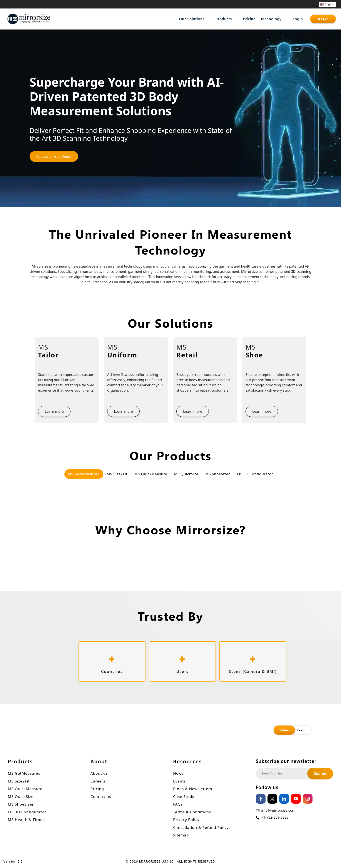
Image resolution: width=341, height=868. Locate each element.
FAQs (178, 804)
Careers (98, 781)
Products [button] (224, 19)
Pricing (249, 19)
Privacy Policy (186, 820)
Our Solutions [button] (192, 19)
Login (298, 19)
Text (300, 730)
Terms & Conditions (192, 812)
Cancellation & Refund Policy (201, 827)
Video (284, 730)
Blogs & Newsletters (193, 789)
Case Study (184, 797)
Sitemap (181, 835)
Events (179, 781)
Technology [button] (271, 19)
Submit (320, 773)
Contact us (101, 797)
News (178, 773)
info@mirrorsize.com (278, 810)
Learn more (54, 411)
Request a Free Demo (54, 156)
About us (99, 773)
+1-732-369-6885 (275, 817)
